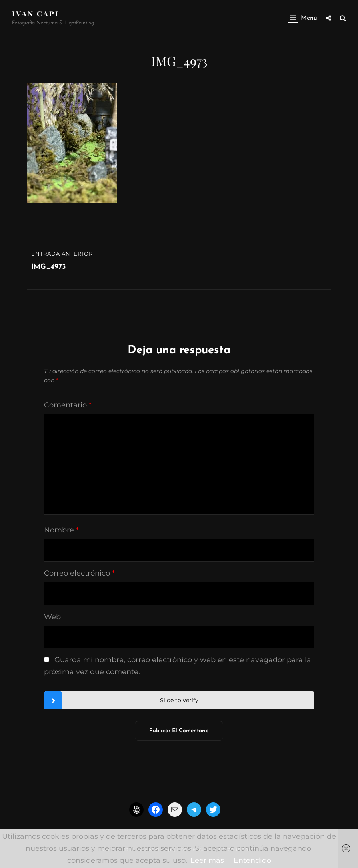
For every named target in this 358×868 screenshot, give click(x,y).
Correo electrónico (79, 573)
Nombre (61, 530)
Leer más (207, 860)
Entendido (252, 860)
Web (52, 617)
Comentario (68, 405)
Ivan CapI (36, 14)
